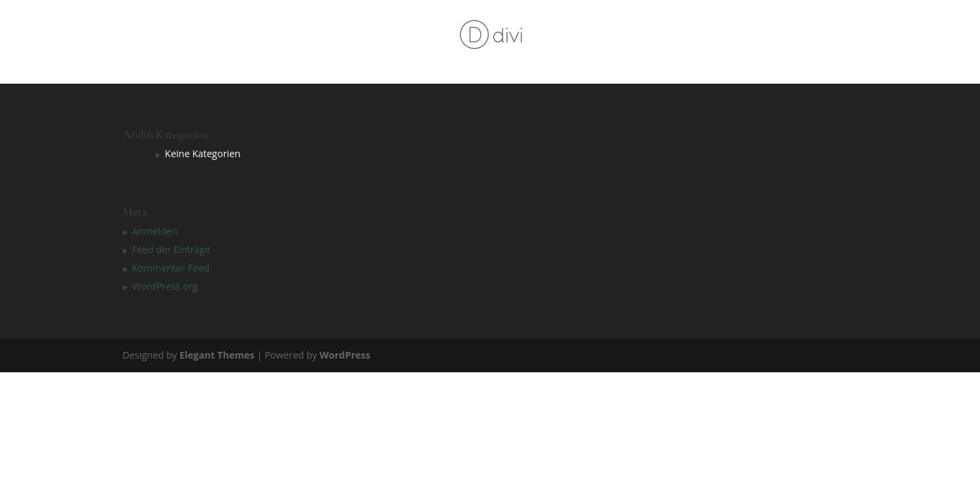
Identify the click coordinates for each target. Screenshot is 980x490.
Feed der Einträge (171, 249)
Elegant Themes (217, 355)
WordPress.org (165, 286)
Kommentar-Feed (171, 268)
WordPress (345, 355)
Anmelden (155, 231)
